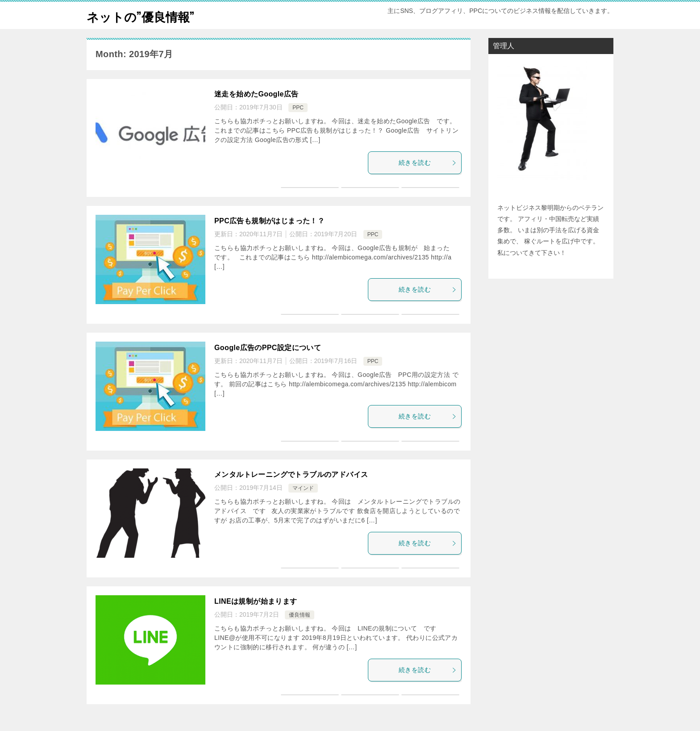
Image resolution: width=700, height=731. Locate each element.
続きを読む (428, 163)
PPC (298, 108)
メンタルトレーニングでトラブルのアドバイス (291, 474)
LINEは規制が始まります (256, 601)
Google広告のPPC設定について (268, 348)
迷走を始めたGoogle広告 (256, 94)
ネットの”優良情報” (146, 15)
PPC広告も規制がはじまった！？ (269, 221)
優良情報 (300, 615)
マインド (303, 488)
